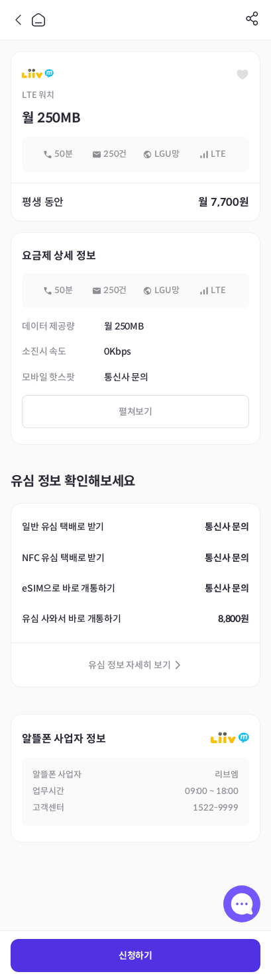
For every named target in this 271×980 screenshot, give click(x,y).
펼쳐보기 (135, 412)
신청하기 (135, 956)
